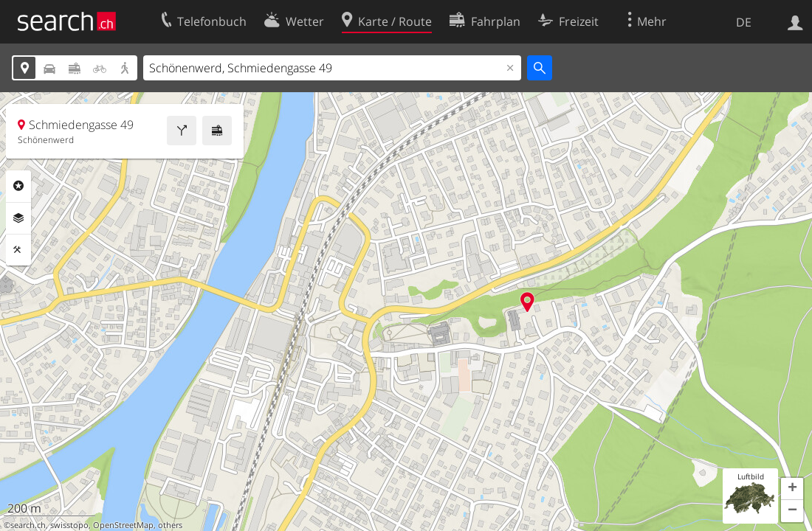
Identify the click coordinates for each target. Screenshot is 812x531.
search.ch (28, 525)
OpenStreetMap (123, 525)
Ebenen (18, 218)
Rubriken (18, 186)
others (170, 525)
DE (744, 22)
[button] (792, 489)
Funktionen (18, 250)
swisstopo (69, 525)
